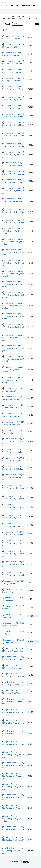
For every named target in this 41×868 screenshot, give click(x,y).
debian (8, 5)
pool (16, 5)
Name (8, 24)
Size (37, 24)
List (30, 17)
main (23, 5)
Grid (36, 17)
